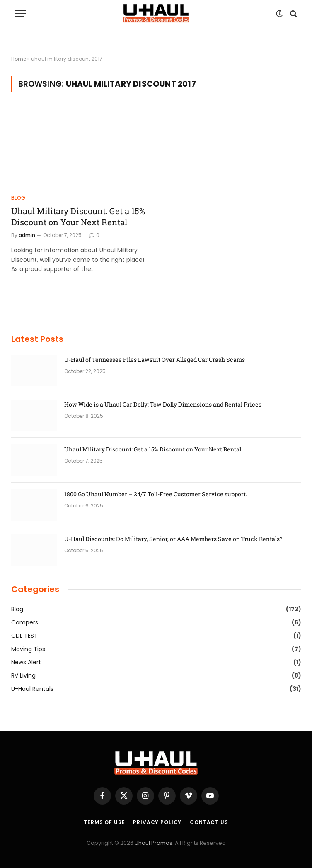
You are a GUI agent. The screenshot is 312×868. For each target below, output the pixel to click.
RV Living (23, 675)
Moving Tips (28, 649)
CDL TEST (24, 636)
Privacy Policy (157, 822)
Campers (25, 622)
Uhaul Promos (154, 843)
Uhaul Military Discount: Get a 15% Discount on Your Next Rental (78, 216)
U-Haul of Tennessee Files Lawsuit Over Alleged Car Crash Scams (155, 360)
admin (27, 235)
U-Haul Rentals (32, 689)
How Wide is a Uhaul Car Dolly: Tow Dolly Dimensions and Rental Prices (163, 404)
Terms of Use (104, 822)
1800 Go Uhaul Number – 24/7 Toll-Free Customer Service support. (156, 494)
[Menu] (21, 13)
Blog (18, 198)
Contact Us (209, 822)
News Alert (26, 662)
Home (19, 59)
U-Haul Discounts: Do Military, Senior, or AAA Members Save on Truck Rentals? (173, 539)
